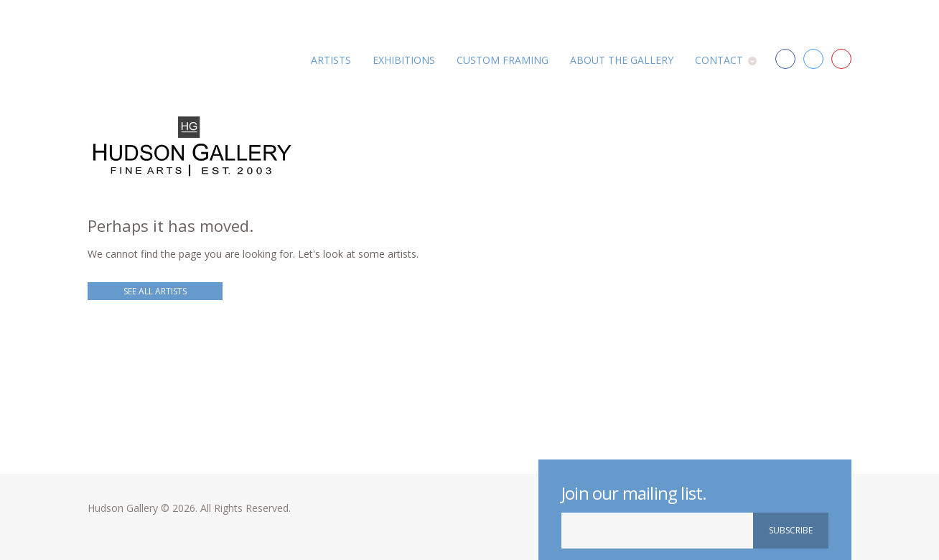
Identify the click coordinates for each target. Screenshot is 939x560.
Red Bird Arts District (841, 59)
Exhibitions (404, 60)
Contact (719, 60)
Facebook (785, 59)
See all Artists (155, 291)
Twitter (813, 59)
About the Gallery (622, 60)
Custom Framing (503, 60)
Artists (331, 60)
